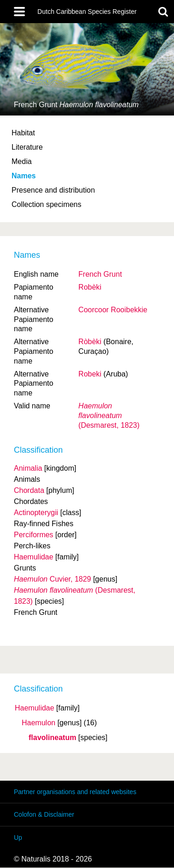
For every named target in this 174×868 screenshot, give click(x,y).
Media (22, 161)
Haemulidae (34, 708)
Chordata (29, 490)
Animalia (28, 468)
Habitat (23, 133)
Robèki (90, 287)
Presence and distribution (53, 190)
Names (24, 176)
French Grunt (100, 274)
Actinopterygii (36, 513)
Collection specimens (46, 204)
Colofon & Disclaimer (44, 814)
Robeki (90, 374)
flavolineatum (52, 738)
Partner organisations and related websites (75, 792)
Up (18, 838)
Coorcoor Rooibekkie (113, 310)
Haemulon (39, 723)
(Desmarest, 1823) (109, 416)
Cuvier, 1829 (52, 579)
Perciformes (33, 535)
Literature (27, 147)
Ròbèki (90, 342)
